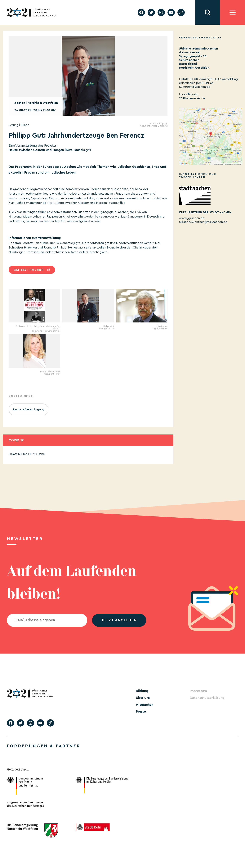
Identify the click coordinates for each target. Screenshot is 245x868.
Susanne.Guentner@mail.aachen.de (203, 222)
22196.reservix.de (192, 98)
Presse (141, 711)
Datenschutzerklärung (207, 698)
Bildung (142, 691)
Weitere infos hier (29, 270)
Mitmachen (145, 705)
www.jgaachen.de (192, 218)
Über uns (143, 698)
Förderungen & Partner (44, 746)
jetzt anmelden (119, 620)
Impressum (198, 691)
